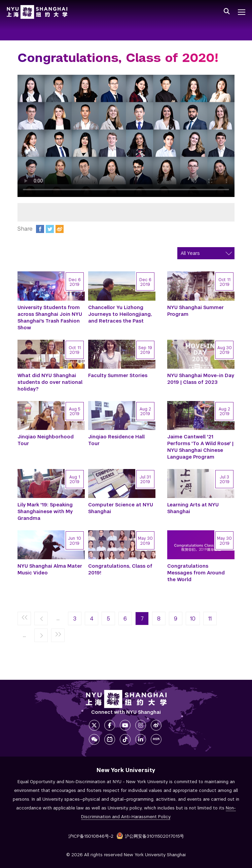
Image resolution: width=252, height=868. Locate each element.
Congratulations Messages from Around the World (196, 573)
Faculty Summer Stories (118, 375)
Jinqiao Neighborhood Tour (46, 440)
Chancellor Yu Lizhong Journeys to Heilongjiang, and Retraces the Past (120, 314)
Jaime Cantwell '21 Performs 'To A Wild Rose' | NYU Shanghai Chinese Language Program (200, 447)
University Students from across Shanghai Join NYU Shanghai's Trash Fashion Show (50, 318)
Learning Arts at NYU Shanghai (193, 508)
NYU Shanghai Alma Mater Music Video (50, 569)
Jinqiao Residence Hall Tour (116, 440)
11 (210, 619)
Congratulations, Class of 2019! (120, 569)
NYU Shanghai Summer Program (195, 311)
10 (193, 619)
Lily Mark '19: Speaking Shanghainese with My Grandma (45, 511)
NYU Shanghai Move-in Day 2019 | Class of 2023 (201, 379)
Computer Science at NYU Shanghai (121, 508)
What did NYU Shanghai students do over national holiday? (50, 382)
